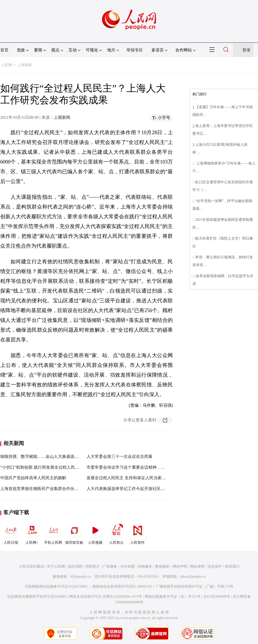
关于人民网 (56, 566)
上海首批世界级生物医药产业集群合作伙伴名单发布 (48, 489)
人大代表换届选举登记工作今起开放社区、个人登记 (134, 489)
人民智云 (116, 533)
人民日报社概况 (31, 566)
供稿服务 (145, 566)
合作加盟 (127, 566)
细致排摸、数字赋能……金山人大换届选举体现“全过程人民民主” (60, 456)
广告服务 (110, 566)
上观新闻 (62, 117)
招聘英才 (92, 566)
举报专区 (135, 50)
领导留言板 (74, 533)
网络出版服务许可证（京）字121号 (173, 597)
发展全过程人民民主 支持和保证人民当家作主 (128, 478)
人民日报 (11, 533)
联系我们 (232, 566)
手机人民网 (53, 533)
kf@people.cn (81, 577)
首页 (4, 50)
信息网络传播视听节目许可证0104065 (37, 597)
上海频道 (25, 65)
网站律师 (197, 566)
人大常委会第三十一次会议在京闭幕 (119, 456)
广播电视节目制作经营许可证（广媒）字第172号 (195, 587)
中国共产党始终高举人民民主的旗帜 (33, 478)
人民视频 (95, 533)
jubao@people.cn (193, 577)
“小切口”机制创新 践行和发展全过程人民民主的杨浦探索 (52, 467)
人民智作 (137, 533)
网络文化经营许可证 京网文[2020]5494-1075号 (106, 597)
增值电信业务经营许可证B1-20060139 (122, 587)
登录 (246, 50)
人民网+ (32, 533)
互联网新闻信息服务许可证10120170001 (56, 587)
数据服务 (162, 566)
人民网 (6, 65)
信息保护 (215, 566)
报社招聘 (75, 566)
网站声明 (180, 566)
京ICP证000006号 (217, 597)
